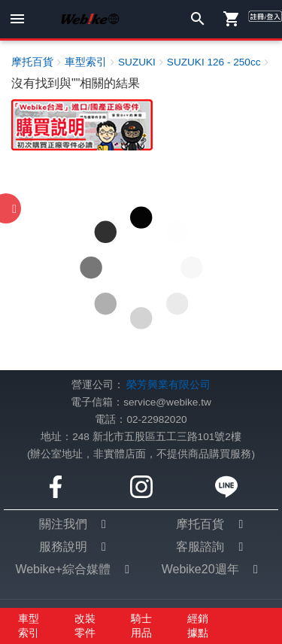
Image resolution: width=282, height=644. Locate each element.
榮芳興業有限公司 (168, 385)
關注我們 (63, 524)
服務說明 (63, 547)
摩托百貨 (200, 524)
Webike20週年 (200, 569)
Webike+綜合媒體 (62, 569)
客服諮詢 (200, 547)
